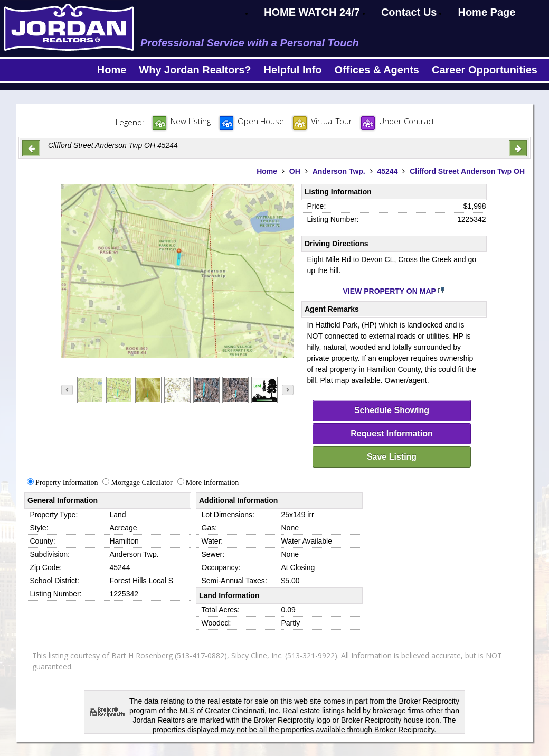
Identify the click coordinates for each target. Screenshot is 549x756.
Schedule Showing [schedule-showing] (392, 410)
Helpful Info (293, 70)
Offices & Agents (377, 70)
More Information (212, 483)
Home (112, 70)
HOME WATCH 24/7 (312, 12)
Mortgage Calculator (141, 483)
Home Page (486, 12)
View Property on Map (394, 291)
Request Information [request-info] (392, 433)
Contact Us (409, 12)
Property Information (67, 483)
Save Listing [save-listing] (392, 457)
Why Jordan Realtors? (195, 70)
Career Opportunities (485, 70)
